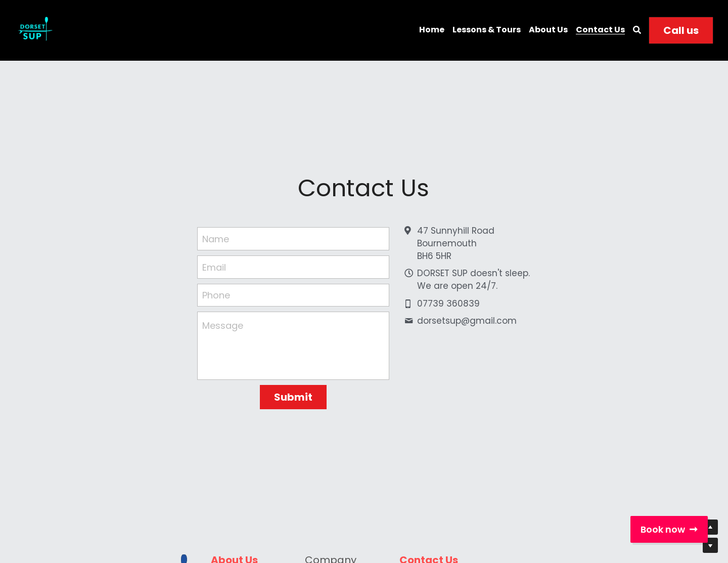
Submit (293, 397)
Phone (216, 295)
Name (216, 239)
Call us (681, 30)
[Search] (637, 30)
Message (223, 326)
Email (214, 267)
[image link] (34, 30)
